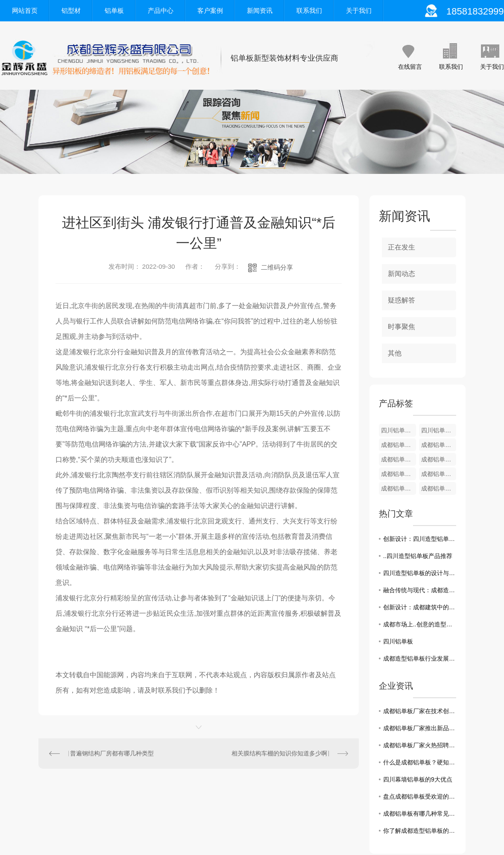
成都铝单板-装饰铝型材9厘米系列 (439, 445)
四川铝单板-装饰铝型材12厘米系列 (439, 430)
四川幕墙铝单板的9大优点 (418, 779)
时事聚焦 (401, 327)
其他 (395, 353)
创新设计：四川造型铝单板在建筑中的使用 (420, 539)
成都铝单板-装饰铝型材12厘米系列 (399, 445)
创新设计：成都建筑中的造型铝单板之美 (420, 607)
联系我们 (309, 10)
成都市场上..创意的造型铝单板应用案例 (420, 624)
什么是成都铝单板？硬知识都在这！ (420, 762)
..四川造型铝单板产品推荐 (418, 556)
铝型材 (71, 10)
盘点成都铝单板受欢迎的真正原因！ (420, 796)
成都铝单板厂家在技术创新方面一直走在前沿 (420, 711)
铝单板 (114, 10)
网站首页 (25, 10)
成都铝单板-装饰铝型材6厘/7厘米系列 (399, 474)
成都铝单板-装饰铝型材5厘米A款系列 (399, 488)
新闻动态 (401, 274)
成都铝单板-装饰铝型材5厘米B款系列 (439, 474)
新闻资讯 (260, 10)
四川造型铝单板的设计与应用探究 (420, 573)
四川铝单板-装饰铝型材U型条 (399, 430)
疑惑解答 (401, 300)
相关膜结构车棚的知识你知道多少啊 (279, 753)
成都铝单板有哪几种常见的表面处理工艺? (420, 814)
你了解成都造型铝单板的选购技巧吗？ (420, 831)
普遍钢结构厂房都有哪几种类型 (112, 753)
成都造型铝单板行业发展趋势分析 (420, 658)
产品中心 (161, 10)
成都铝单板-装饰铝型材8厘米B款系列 (399, 459)
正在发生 (401, 247)
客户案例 (210, 10)
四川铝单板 (398, 641)
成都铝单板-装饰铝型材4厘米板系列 (439, 488)
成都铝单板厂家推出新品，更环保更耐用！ (420, 728)
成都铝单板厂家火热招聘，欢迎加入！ (420, 745)
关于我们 (359, 10)
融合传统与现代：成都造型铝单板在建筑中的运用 (420, 590)
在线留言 (410, 67)
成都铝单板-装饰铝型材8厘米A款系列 (439, 459)
